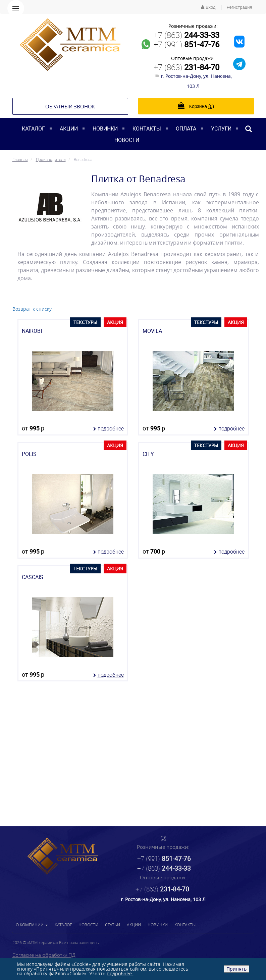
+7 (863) (187, 35)
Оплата (186, 128)
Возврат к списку (32, 309)
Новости (127, 140)
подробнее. (120, 973)
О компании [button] (32, 925)
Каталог (33, 128)
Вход (208, 7)
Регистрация (240, 7)
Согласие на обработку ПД (44, 955)
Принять (236, 969)
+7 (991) (187, 44)
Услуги (221, 128)
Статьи (113, 925)
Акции (69, 128)
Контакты (147, 128)
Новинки (105, 128)
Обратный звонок (70, 106)
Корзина (196, 106)
